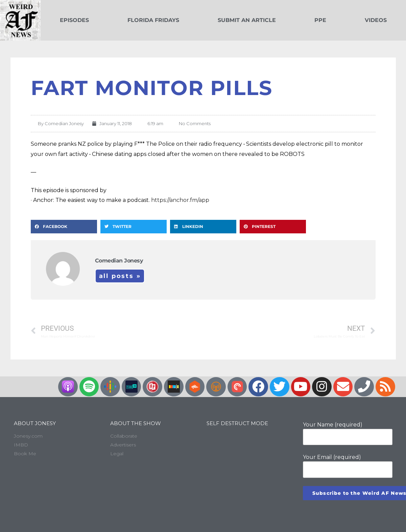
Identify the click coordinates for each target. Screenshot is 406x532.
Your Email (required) (348, 466)
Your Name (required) (348, 433)
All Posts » (120, 276)
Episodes (74, 20)
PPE (320, 20)
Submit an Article (247, 20)
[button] (64, 227)
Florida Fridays (153, 20)
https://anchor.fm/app (180, 200)
